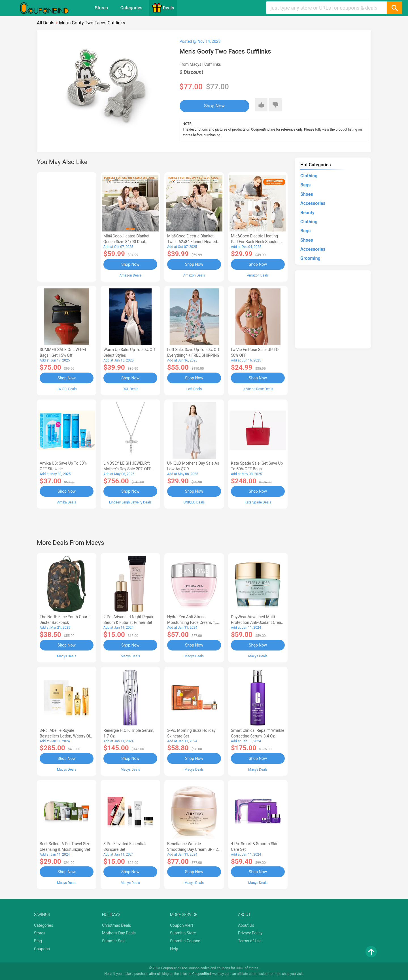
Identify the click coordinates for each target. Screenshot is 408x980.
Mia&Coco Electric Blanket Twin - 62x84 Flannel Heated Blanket (192, 242)
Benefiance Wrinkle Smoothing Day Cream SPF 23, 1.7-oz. (194, 849)
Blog (38, 941)
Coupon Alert (182, 925)
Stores (101, 8)
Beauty (307, 213)
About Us (246, 925)
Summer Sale (114, 941)
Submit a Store (183, 933)
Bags (305, 185)
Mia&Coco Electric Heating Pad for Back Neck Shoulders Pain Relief (257, 242)
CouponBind (202, 974)
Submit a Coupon (185, 941)
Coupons (42, 949)
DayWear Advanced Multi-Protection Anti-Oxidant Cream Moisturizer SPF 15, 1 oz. (258, 622)
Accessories (313, 203)
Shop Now (214, 106)
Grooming (310, 258)
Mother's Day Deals (119, 933)
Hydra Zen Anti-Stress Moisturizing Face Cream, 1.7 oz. (193, 622)
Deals (163, 8)
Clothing (309, 176)
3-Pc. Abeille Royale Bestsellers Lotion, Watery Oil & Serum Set (65, 736)
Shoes (307, 194)
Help (174, 949)
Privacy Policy (250, 933)
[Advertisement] (67, 226)
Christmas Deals (116, 925)
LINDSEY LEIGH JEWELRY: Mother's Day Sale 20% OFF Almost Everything (127, 469)
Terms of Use (250, 941)
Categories (131, 8)
